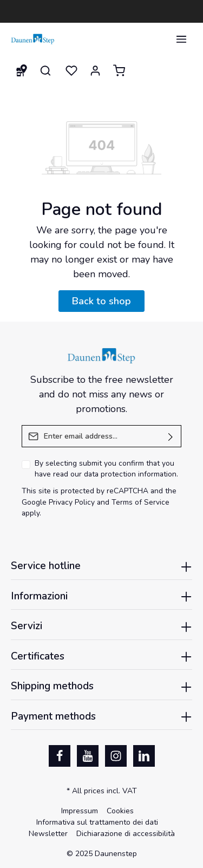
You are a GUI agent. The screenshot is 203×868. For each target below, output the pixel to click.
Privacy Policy (72, 502)
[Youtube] (88, 756)
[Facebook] (60, 756)
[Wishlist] (71, 70)
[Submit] (171, 436)
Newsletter (48, 834)
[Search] (45, 70)
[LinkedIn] (144, 756)
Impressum (80, 811)
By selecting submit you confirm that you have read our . (106, 469)
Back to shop (101, 301)
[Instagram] (116, 756)
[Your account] (95, 70)
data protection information (130, 474)
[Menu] (181, 39)
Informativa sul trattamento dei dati (97, 822)
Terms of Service (140, 502)
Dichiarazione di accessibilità (126, 834)
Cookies (120, 811)
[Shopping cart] (119, 70)
